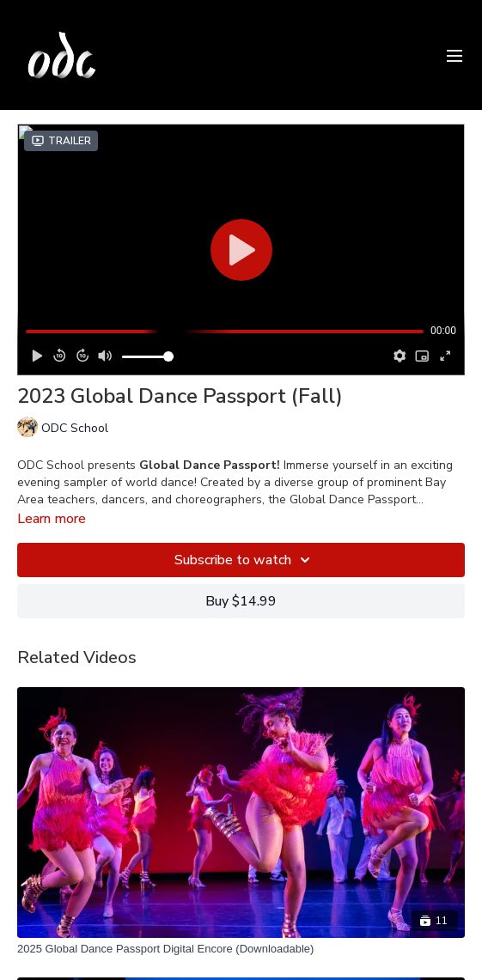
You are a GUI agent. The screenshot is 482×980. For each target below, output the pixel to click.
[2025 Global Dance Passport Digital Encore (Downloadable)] (241, 949)
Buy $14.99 (241, 601)
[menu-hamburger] (455, 55)
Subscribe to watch (245, 560)
